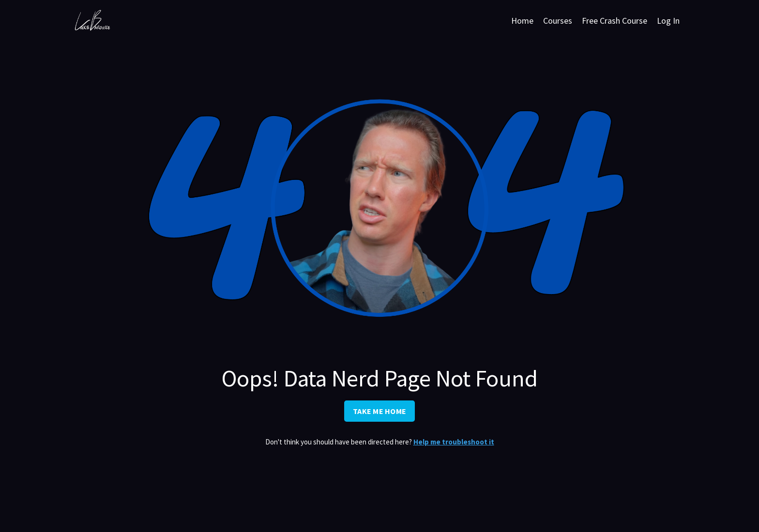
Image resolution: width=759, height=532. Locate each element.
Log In (668, 21)
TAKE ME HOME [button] (379, 411)
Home (522, 21)
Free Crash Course (615, 21)
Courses (558, 21)
